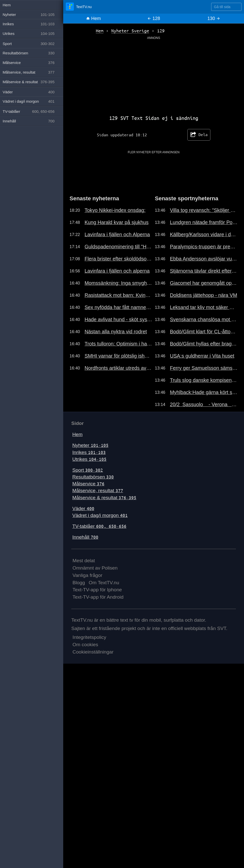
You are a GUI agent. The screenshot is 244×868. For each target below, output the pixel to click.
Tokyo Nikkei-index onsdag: (115, 210)
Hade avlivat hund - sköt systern (118, 319)
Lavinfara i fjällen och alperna (117, 271)
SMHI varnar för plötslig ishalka (118, 356)
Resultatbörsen (93, 477)
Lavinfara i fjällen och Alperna (117, 234)
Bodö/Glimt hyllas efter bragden (204, 344)
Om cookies (85, 645)
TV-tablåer (99, 526)
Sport (88, 470)
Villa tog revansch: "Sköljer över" (204, 210)
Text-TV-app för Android (98, 597)
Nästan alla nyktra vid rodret (116, 332)
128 (154, 18)
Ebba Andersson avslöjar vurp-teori (204, 259)
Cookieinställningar (93, 652)
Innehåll (85, 537)
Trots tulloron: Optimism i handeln (118, 344)
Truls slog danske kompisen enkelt (204, 380)
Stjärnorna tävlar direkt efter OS (204, 271)
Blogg (79, 583)
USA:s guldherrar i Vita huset (202, 356)
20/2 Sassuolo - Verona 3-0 (204, 404)
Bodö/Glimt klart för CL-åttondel (204, 332)
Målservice (88, 484)
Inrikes (89, 452)
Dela (199, 135)
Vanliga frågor (87, 575)
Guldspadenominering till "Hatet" (118, 247)
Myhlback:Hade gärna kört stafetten (204, 392)
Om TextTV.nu (104, 583)
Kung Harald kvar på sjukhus (116, 222)
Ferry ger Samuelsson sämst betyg (204, 368)
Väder (83, 508)
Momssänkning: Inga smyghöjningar (118, 283)
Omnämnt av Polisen (95, 568)
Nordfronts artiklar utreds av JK (118, 368)
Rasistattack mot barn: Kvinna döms (118, 295)
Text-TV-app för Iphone (97, 590)
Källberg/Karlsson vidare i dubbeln (204, 234)
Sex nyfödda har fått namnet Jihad (118, 307)
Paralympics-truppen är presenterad (204, 247)
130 (214, 18)
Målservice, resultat (98, 491)
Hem (93, 18)
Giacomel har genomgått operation (204, 283)
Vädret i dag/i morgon (100, 515)
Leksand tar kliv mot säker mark (204, 307)
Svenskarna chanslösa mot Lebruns (204, 319)
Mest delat (84, 561)
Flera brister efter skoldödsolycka (118, 259)
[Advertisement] (154, 76)
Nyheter (90, 445)
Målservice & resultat (104, 498)
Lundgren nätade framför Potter (204, 222)
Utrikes (89, 459)
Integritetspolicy (89, 637)
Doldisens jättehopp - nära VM (204, 295)
